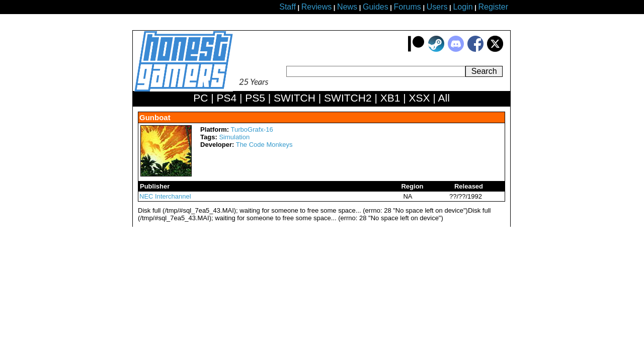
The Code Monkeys (264, 145)
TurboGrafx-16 (252, 129)
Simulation (234, 137)
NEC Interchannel (165, 196)
